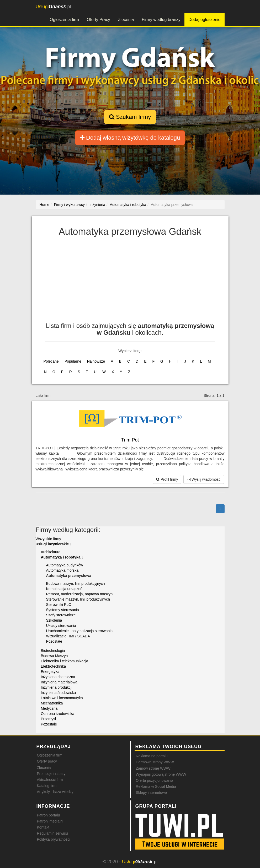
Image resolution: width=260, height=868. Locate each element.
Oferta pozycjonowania (155, 780)
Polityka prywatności (54, 839)
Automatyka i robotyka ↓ (62, 557)
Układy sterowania (61, 626)
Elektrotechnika (54, 666)
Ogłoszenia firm (64, 20)
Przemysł (49, 719)
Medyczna (49, 708)
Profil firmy (167, 479)
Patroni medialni (50, 821)
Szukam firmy (130, 117)
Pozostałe (54, 641)
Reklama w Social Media (156, 786)
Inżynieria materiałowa (59, 682)
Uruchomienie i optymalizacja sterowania (79, 631)
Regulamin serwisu (52, 833)
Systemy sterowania (63, 610)
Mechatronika (52, 703)
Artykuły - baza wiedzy (55, 792)
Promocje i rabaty (51, 774)
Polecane (51, 361)
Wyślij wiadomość (204, 479)
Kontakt (43, 827)
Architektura (51, 552)
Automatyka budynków (65, 565)
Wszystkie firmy (48, 539)
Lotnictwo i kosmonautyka (62, 698)
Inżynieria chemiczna (58, 677)
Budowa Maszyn (54, 656)
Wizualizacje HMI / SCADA (68, 636)
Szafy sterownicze (61, 615)
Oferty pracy (47, 761)
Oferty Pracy (99, 20)
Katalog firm (47, 786)
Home (44, 205)
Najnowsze (96, 361)
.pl (53, 7)
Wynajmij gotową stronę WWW (161, 774)
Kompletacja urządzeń (64, 589)
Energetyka (50, 672)
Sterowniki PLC (59, 605)
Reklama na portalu (152, 756)
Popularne (73, 361)
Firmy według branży (161, 20)
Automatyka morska (62, 570)
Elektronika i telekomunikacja (65, 661)
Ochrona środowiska (58, 714)
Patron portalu (49, 815)
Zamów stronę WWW (153, 768)
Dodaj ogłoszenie (205, 20)
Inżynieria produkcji (57, 687)
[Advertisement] (130, 283)
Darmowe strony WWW (155, 762)
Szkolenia (54, 620)
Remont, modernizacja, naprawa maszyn (79, 594)
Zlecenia (126, 20)
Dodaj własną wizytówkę (130, 138)
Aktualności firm (50, 780)
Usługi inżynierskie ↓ (54, 544)
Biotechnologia (53, 651)
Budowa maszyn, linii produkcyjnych (76, 583)
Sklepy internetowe (151, 793)
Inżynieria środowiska (59, 693)
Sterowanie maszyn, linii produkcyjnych (78, 599)
